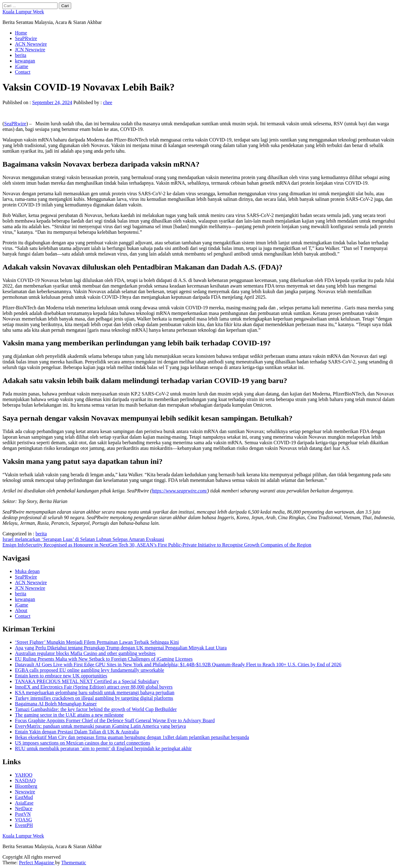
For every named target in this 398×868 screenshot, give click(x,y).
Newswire (25, 792)
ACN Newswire (31, 44)
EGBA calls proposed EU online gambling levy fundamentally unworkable (90, 670)
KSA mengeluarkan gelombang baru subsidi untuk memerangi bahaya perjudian (95, 693)
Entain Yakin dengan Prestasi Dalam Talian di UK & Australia (77, 732)
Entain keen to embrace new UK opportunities (61, 676)
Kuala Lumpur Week (23, 12)
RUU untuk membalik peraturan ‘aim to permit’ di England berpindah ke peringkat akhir (103, 748)
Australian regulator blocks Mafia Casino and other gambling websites (85, 653)
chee (108, 102)
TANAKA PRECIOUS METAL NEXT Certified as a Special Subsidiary (87, 681)
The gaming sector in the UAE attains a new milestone (69, 715)
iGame (22, 66)
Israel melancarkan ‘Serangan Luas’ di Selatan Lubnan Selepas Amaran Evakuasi (83, 539)
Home (21, 33)
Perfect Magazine (37, 863)
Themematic (74, 863)
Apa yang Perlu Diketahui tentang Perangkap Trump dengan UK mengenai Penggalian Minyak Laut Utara (121, 648)
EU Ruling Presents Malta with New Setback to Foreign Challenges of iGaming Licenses (104, 659)
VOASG (23, 820)
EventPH (24, 825)
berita (21, 55)
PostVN (23, 814)
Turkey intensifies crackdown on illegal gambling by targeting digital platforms (94, 698)
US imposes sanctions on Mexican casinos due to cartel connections (83, 743)
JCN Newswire (30, 50)
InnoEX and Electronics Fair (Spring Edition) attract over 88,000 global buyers (94, 687)
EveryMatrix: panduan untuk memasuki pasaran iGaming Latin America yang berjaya (100, 726)
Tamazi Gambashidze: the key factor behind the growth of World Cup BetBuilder (96, 709)
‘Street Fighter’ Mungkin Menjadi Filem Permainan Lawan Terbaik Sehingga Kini (97, 642)
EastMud (24, 797)
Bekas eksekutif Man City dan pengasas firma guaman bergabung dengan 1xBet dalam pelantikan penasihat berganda (132, 737)
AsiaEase (24, 803)
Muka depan (27, 571)
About (21, 610)
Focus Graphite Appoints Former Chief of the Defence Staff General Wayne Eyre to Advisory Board (115, 720)
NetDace (24, 808)
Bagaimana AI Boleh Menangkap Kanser (56, 704)
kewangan (25, 61)
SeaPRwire (26, 38)
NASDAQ (25, 780)
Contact (23, 72)
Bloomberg (26, 786)
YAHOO (24, 775)
